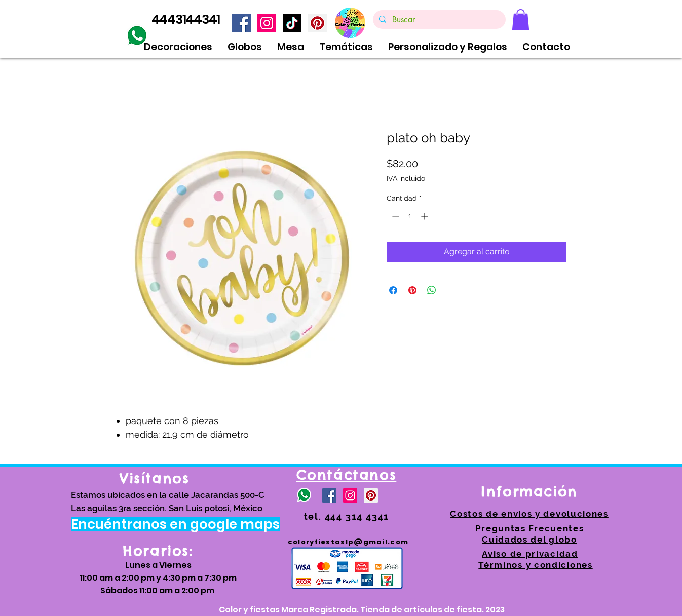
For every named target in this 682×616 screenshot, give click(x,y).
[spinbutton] (410, 216)
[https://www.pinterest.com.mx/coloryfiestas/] (317, 23)
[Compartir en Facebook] (393, 290)
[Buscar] (438, 20)
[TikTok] (292, 23)
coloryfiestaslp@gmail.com (348, 542)
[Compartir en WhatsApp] (432, 290)
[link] (521, 20)
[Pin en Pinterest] (412, 290)
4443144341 (186, 20)
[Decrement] (394, 216)
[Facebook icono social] (241, 23)
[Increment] (425, 216)
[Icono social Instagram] (267, 23)
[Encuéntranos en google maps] (175, 524)
